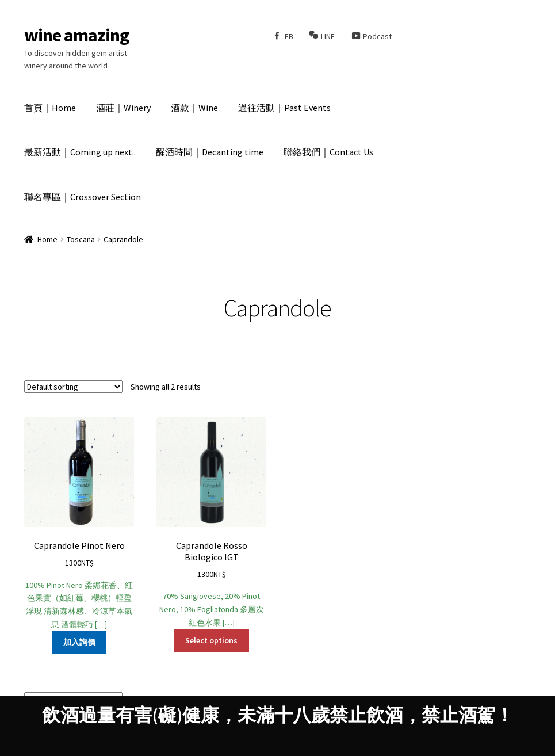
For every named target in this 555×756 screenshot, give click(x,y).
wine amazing (76, 35)
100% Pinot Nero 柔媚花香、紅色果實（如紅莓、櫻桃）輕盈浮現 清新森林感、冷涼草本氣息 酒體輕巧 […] (79, 523)
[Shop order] (73, 387)
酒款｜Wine (194, 108)
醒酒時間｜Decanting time (210, 152)
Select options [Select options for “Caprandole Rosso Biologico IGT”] (211, 640)
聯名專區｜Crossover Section (83, 197)
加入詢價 (79, 642)
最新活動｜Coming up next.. (80, 152)
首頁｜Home (50, 108)
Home (47, 239)
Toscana (81, 239)
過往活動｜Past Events (284, 108)
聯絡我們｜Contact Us (328, 152)
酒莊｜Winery (123, 108)
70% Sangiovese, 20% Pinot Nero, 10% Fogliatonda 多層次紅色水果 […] (212, 522)
